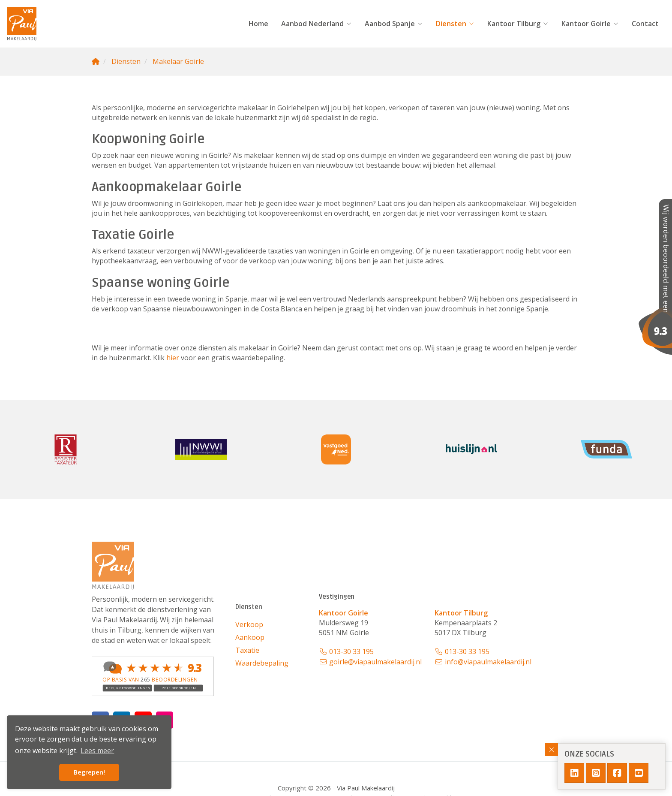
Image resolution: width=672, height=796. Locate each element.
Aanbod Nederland (316, 24)
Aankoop (250, 637)
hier (173, 358)
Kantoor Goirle (590, 24)
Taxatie (247, 650)
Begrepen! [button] (89, 772)
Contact (645, 24)
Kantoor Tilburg (518, 24)
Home (258, 24)
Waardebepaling (262, 663)
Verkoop (249, 624)
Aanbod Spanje (394, 24)
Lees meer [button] (97, 751)
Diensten (455, 24)
